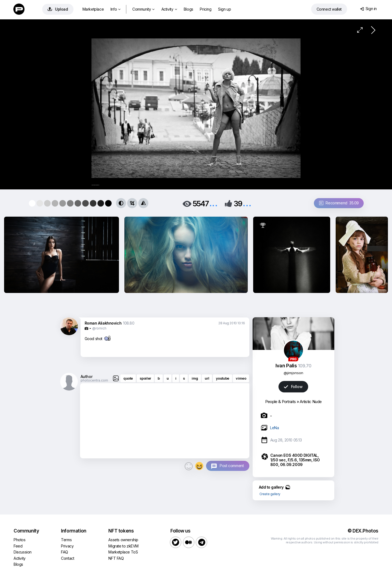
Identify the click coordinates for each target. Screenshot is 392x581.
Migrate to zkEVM (123, 546)
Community (143, 9)
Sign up (224, 9)
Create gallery (270, 494)
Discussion (23, 552)
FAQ (65, 552)
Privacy (67, 546)
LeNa (274, 428)
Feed (18, 546)
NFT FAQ (116, 558)
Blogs (189, 9)
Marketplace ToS (123, 552)
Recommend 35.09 (339, 203)
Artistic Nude (311, 402)
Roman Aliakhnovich (103, 323)
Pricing (206, 9)
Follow (293, 387)
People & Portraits (280, 402)
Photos (20, 540)
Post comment (232, 466)
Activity (169, 9)
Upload (58, 9)
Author (87, 376)
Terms (66, 540)
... (213, 203)
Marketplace (93, 9)
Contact (68, 558)
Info (116, 9)
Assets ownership (123, 540)
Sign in (368, 9)
